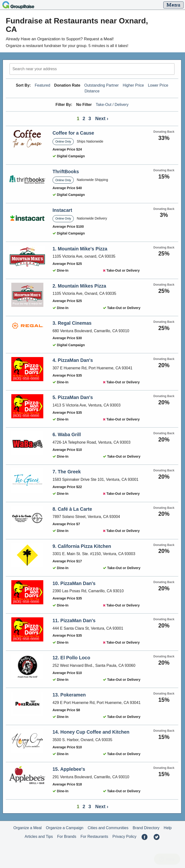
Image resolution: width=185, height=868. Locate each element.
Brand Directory (146, 828)
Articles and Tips (39, 837)
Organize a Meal (27, 828)
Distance (92, 91)
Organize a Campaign (65, 828)
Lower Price (158, 85)
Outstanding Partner (102, 85)
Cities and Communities (108, 828)
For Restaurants (94, 837)
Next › (102, 118)
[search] (92, 69)
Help (168, 828)
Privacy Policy (125, 837)
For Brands (67, 837)
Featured (42, 85)
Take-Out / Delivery (112, 105)
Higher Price (133, 85)
